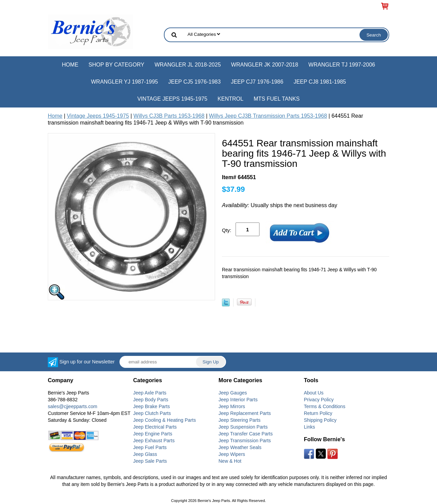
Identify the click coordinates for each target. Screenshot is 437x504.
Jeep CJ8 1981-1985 (320, 82)
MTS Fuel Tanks (277, 99)
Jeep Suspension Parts (243, 427)
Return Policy (318, 413)
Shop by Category (116, 65)
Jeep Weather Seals (240, 447)
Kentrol (230, 99)
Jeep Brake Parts (151, 406)
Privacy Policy (319, 400)
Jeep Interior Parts (238, 400)
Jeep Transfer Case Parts (246, 434)
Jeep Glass (145, 454)
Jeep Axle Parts (150, 393)
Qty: (227, 230)
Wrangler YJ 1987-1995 (124, 82)
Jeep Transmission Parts (245, 441)
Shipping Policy (320, 420)
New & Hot (230, 461)
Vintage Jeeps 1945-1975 (172, 99)
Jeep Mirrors (232, 406)
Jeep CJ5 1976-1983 (195, 82)
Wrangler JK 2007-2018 (265, 65)
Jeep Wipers (232, 454)
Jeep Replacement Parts (245, 413)
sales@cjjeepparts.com (73, 406)
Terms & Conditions (325, 406)
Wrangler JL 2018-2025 (188, 65)
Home (70, 65)
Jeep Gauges (233, 393)
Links (309, 427)
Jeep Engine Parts (153, 434)
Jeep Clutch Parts (152, 413)
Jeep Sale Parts (150, 461)
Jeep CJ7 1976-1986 (257, 82)
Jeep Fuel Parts (150, 447)
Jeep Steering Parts (239, 420)
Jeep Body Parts (151, 400)
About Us (314, 393)
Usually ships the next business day (280, 205)
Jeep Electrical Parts (155, 427)
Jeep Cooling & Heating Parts (165, 420)
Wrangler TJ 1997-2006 (342, 65)
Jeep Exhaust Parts (154, 441)
